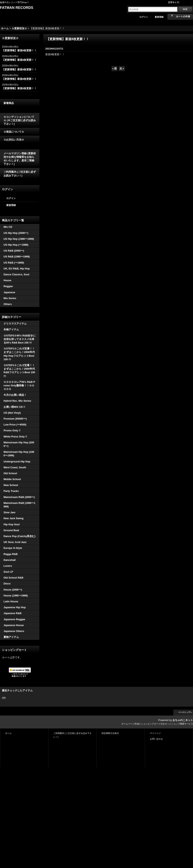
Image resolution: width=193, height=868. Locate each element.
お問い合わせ (156, 739)
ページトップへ (185, 712)
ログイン (144, 17)
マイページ (155, 733)
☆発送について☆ (14, 132)
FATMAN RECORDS (17, 8)
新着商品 (9, 103)
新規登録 (159, 17)
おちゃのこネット (183, 720)
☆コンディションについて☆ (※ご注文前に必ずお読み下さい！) (20, 120)
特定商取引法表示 (110, 733)
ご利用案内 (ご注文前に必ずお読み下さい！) (20, 174)
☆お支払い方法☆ (14, 140)
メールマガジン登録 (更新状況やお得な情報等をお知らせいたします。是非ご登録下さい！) (20, 159)
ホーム (8, 733)
